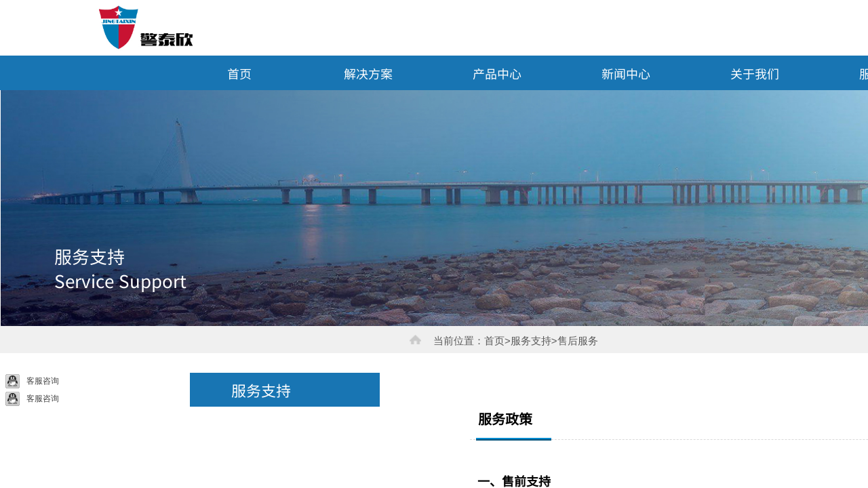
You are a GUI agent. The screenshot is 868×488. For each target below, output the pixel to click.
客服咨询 (32, 381)
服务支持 (261, 390)
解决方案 (368, 73)
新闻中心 (626, 73)
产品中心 (497, 73)
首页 (239, 73)
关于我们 (755, 73)
